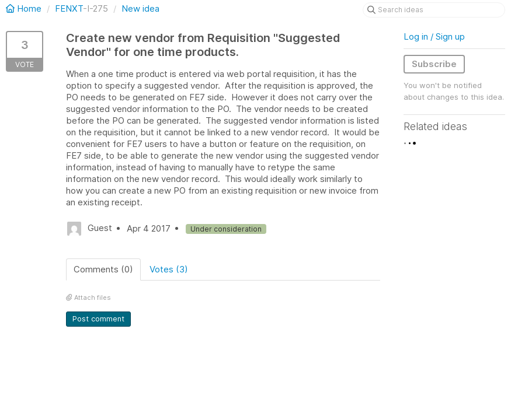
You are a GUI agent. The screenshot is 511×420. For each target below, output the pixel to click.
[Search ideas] (434, 10)
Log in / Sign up (434, 36)
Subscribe (434, 64)
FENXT (69, 8)
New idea (140, 8)
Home (25, 8)
